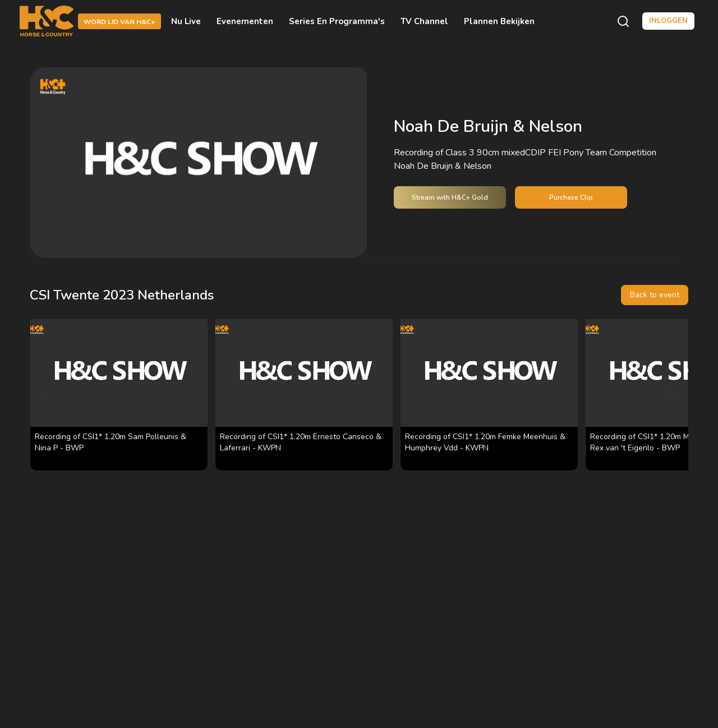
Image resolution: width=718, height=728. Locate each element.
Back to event (655, 295)
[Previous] (48, 395)
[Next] (670, 395)
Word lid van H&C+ (119, 22)
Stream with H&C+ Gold (450, 197)
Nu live (186, 21)
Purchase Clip (571, 197)
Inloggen (668, 21)
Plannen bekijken (499, 21)
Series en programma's (337, 21)
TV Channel (424, 21)
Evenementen (245, 21)
